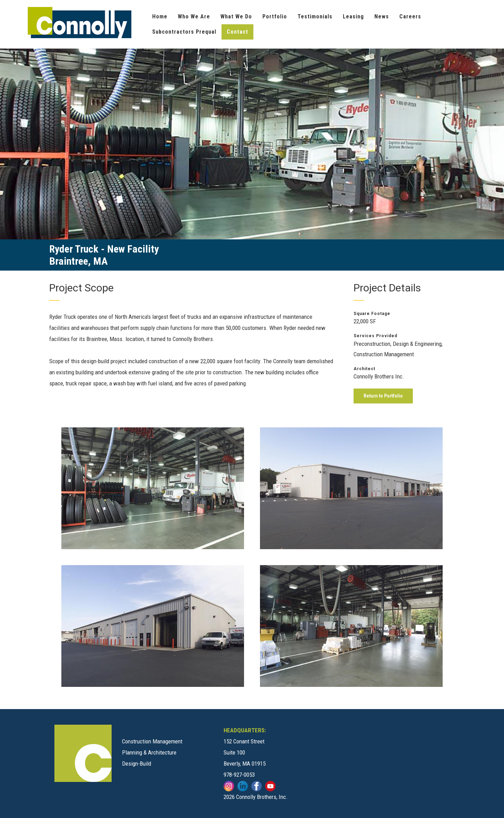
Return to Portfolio (383, 396)
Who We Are (194, 16)
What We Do (236, 16)
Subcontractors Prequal (184, 32)
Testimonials (315, 16)
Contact (237, 32)
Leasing (353, 16)
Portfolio (275, 16)
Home (160, 16)
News (382, 16)
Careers (410, 16)
